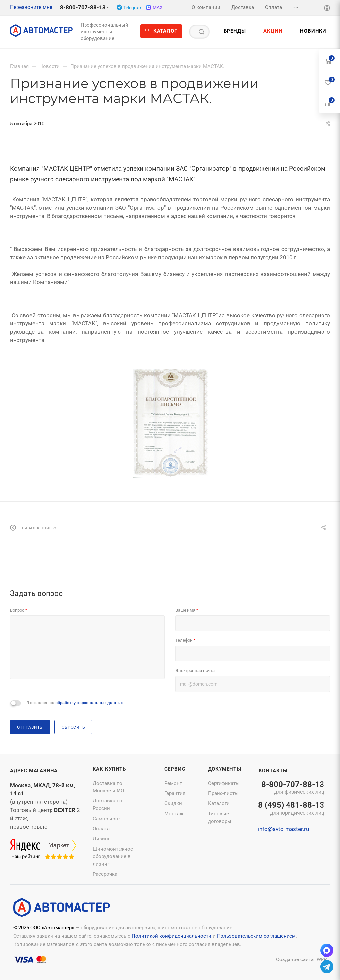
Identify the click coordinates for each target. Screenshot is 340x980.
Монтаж (174, 814)
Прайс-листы (223, 793)
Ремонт (173, 783)
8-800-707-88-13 (83, 7)
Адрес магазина (34, 771)
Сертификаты (224, 783)
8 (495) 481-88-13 (291, 809)
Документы (225, 769)
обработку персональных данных (89, 703)
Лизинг (101, 839)
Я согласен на (75, 703)
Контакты (273, 771)
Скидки (173, 803)
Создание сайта (295, 959)
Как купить (109, 769)
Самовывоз (107, 819)
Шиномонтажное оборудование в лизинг (113, 856)
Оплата (101, 829)
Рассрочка (105, 874)
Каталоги (219, 803)
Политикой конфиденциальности (171, 936)
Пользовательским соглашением (256, 936)
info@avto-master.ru (284, 829)
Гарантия (175, 793)
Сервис (175, 769)
